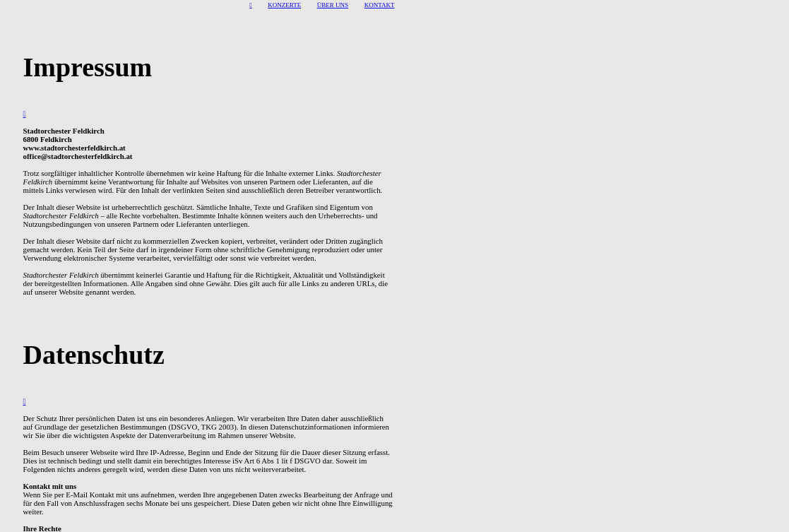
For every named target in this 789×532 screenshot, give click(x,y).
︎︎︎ (250, 5)
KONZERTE (284, 5)
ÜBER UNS (333, 5)
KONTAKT (380, 5)
